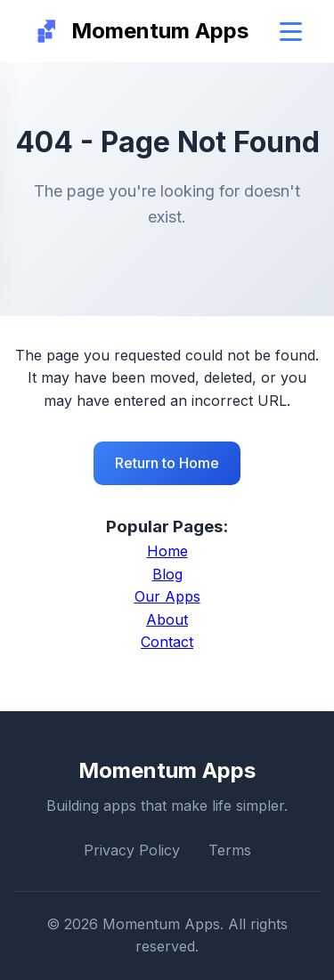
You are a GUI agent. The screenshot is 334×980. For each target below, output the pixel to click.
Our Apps (167, 596)
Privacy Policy (132, 850)
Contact (167, 642)
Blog (167, 574)
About (167, 620)
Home (167, 551)
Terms (230, 850)
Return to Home (167, 463)
